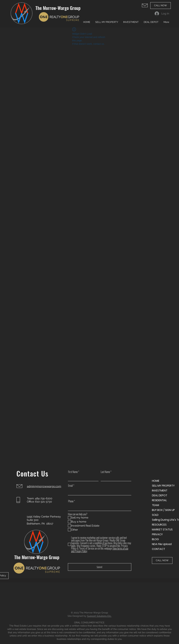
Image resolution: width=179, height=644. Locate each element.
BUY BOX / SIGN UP (163, 510)
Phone (71, 501)
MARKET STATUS (162, 529)
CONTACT (158, 549)
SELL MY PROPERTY (163, 486)
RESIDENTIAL (159, 500)
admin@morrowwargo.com (44, 486)
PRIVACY (157, 534)
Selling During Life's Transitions (164, 520)
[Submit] (100, 567)
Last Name (105, 472)
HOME (156, 481)
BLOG (155, 539)
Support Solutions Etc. (99, 616)
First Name (73, 472)
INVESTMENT (160, 491)
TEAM (155, 505)
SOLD (155, 515)
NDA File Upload (162, 544)
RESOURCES (159, 525)
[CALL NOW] (161, 6)
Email (70, 486)
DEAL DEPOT (160, 495)
